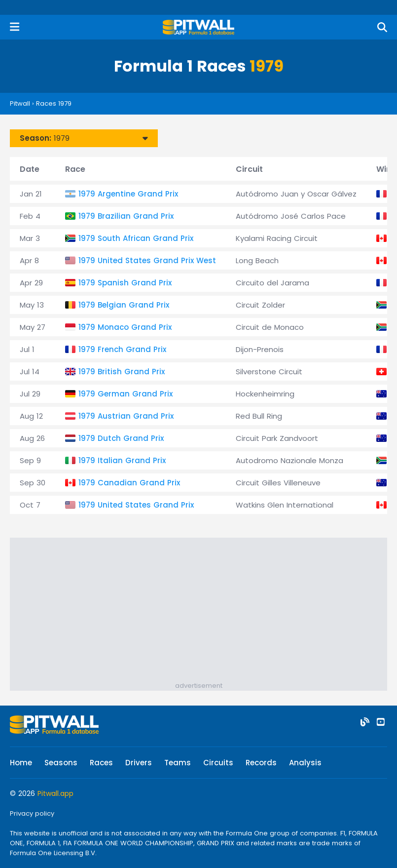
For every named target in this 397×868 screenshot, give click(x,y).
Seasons (61, 763)
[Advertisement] (203, 612)
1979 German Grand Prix (126, 394)
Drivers (139, 763)
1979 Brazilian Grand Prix (126, 216)
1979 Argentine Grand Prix (128, 194)
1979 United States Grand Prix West (147, 260)
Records (261, 763)
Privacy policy (32, 813)
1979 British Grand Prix (122, 372)
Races (101, 763)
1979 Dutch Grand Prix (121, 438)
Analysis (305, 763)
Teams (178, 763)
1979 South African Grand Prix (136, 238)
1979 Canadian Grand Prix (129, 483)
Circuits (218, 763)
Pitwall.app (55, 793)
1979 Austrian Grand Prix (126, 416)
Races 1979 (54, 103)
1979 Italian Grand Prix (122, 460)
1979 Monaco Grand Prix (125, 327)
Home (21, 763)
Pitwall (20, 103)
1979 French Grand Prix (122, 349)
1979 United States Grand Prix (136, 505)
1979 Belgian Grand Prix (124, 305)
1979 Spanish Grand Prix (125, 283)
